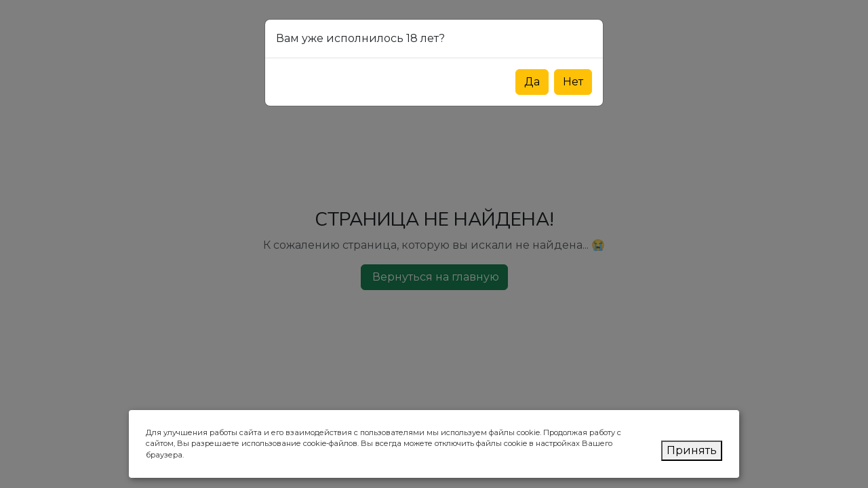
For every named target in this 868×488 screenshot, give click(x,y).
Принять (692, 450)
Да (532, 82)
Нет (573, 82)
